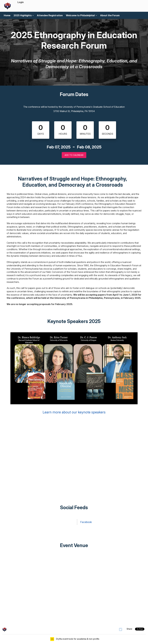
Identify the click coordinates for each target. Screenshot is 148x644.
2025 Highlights (24, 15)
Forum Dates (74, 94)
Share (129, 629)
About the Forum (110, 15)
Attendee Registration (50, 15)
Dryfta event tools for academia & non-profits (77, 639)
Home (7, 15)
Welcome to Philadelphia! (81, 15)
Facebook (86, 522)
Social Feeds (74, 507)
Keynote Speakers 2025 (74, 321)
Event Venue (74, 545)
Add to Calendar (74, 155)
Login (21, 2)
